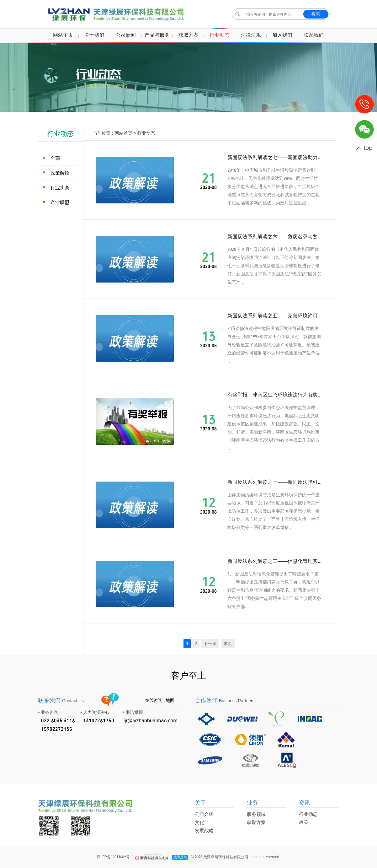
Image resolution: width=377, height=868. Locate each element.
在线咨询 (154, 700)
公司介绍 (204, 814)
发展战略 (204, 830)
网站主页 (63, 35)
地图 (170, 700)
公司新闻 (126, 35)
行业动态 (220, 35)
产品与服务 (157, 35)
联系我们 (314, 35)
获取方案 (188, 35)
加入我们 (282, 35)
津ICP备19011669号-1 (115, 857)
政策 (304, 822)
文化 (199, 822)
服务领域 (256, 814)
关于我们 (94, 35)
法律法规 (251, 35)
